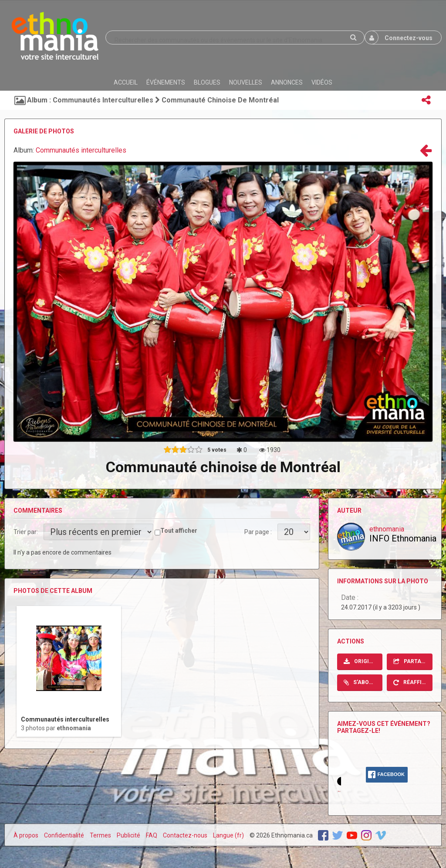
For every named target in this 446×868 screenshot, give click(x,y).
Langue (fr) (228, 835)
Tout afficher (179, 531)
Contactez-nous (185, 835)
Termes (100, 835)
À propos (26, 835)
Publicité (128, 835)
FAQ (152, 835)
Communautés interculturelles (81, 150)
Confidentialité (64, 835)
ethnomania (74, 728)
